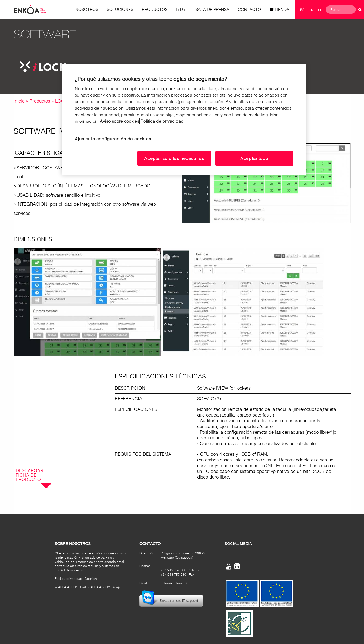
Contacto (249, 9)
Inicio (19, 101)
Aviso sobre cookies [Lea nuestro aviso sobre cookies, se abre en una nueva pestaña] (119, 121)
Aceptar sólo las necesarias (174, 158)
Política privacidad (68, 579)
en (311, 10)
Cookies (91, 579)
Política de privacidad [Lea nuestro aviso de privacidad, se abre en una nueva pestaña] (162, 121)
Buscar (360, 10)
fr (320, 10)
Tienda (282, 9)
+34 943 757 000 (173, 570)
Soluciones (120, 9)
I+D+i (181, 9)
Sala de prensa (212, 9)
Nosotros (87, 9)
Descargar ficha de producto (29, 475)
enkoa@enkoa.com (175, 583)
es (302, 10)
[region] (184, 120)
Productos (155, 9)
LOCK (61, 101)
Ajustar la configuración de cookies (113, 139)
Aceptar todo (254, 158)
